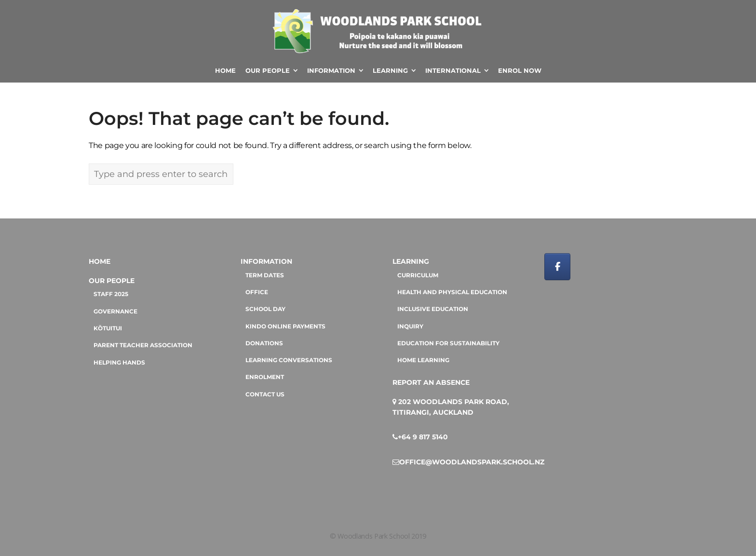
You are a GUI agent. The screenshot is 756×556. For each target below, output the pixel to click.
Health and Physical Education (452, 292)
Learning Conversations (289, 360)
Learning (411, 261)
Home (100, 261)
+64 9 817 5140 (423, 437)
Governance (115, 312)
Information (266, 261)
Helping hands (119, 363)
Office (257, 292)
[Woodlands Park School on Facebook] (557, 267)
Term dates (265, 275)
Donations (264, 343)
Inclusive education (433, 309)
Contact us (265, 394)
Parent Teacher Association (143, 345)
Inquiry (410, 326)
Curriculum (418, 275)
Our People (112, 281)
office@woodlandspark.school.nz (472, 462)
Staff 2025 (111, 294)
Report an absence (431, 382)
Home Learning (423, 360)
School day (265, 309)
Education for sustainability (448, 343)
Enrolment (265, 377)
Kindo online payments (285, 326)
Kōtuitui (108, 328)
